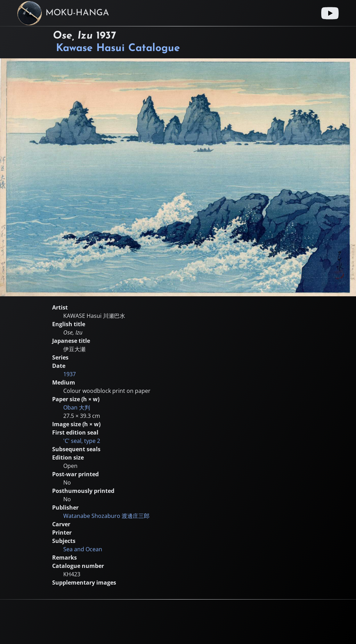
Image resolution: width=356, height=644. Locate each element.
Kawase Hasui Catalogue (118, 48)
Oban (77, 407)
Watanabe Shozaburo (106, 516)
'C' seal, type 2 (82, 441)
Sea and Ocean (83, 549)
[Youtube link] (330, 13)
